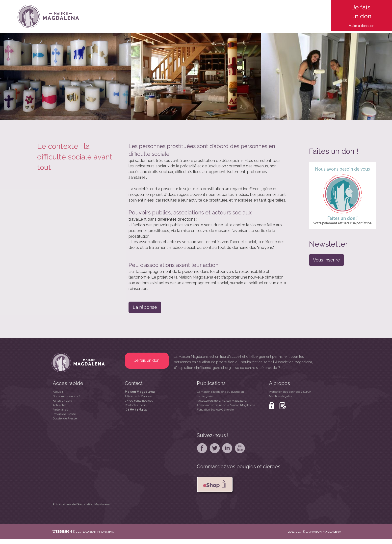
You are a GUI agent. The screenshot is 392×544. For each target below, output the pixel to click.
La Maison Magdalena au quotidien (220, 392)
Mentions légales (280, 396)
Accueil (58, 392)
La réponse (145, 307)
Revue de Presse (64, 414)
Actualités (60, 405)
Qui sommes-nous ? (66, 396)
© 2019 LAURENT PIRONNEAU (93, 532)
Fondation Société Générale (215, 410)
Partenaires (60, 410)
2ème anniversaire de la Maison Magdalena (226, 405)
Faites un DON (62, 401)
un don (361, 16)
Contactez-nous (136, 405)
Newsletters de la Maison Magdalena (222, 401)
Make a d (356, 26)
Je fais (361, 7)
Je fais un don (147, 360)
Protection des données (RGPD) (290, 392)
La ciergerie (205, 396)
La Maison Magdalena (191, 357)
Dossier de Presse (65, 418)
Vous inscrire (327, 260)
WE (55, 532)
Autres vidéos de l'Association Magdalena (81, 504)
